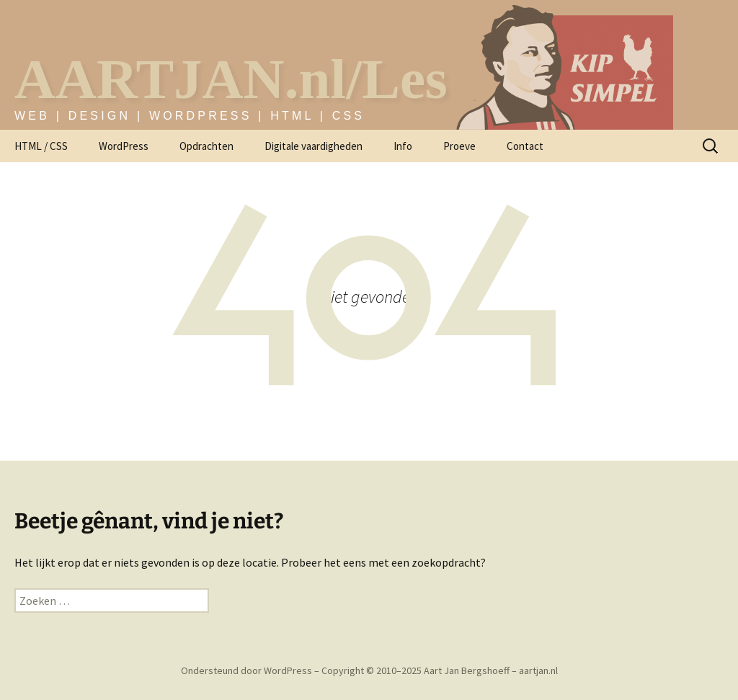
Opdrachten (206, 146)
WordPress (124, 146)
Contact (525, 146)
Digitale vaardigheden (314, 146)
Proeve (459, 146)
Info (403, 146)
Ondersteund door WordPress (248, 670)
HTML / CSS (41, 146)
